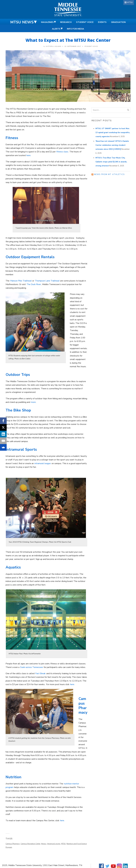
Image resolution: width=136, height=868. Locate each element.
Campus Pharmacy (13, 844)
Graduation (118, 22)
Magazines (47, 22)
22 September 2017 (73, 46)
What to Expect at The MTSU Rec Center (68, 40)
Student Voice (85, 22)
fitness (44, 844)
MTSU (130, 2)
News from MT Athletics (109, 174)
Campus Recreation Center (30, 844)
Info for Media (76, 29)
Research (66, 22)
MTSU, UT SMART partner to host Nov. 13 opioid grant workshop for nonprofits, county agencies (113, 133)
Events (102, 22)
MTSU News (22, 22)
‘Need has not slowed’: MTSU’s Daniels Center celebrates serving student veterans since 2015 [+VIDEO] (112, 145)
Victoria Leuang (54, 46)
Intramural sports (54, 844)
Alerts (56, 29)
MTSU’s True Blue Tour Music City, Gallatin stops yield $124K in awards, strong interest (111, 162)
